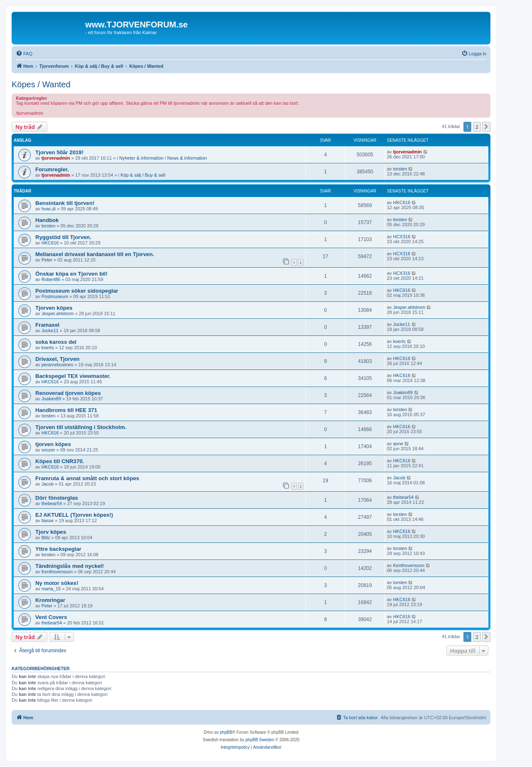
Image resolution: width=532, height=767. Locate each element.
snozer (48, 450)
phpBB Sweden (260, 740)
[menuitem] (24, 54)
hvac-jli (49, 209)
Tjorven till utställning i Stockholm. (81, 427)
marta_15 (51, 589)
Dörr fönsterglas (57, 498)
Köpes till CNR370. (60, 461)
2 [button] (477, 127)
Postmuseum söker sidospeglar (77, 291)
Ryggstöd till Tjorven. (63, 237)
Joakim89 (51, 399)
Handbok (47, 220)
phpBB (226, 732)
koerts (48, 348)
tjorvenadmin (56, 158)
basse (48, 520)
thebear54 (52, 503)
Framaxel (47, 325)
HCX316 (402, 237)
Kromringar (50, 600)
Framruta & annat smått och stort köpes (87, 478)
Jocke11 (50, 330)
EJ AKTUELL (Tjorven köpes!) (74, 515)
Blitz (46, 538)
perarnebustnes (57, 365)
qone (398, 444)
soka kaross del (56, 342)
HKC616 (402, 202)
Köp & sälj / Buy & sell (143, 175)
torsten (400, 169)
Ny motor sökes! (57, 583)
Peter (47, 260)
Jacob (48, 484)
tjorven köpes (53, 444)
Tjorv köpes (51, 532)
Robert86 (51, 279)
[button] (486, 127)
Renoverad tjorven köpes (68, 393)
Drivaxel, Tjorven (57, 359)
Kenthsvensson (57, 572)
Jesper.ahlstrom (58, 313)
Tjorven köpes (54, 308)
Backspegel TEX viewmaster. (73, 376)
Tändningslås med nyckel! (70, 566)
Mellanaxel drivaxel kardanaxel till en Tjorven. (95, 254)
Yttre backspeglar (58, 549)
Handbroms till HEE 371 (66, 410)
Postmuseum (55, 296)
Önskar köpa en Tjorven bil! (71, 274)
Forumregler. (52, 169)
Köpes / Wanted (41, 84)
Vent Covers (51, 617)
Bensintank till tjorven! (65, 203)
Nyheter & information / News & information (163, 158)
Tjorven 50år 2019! (59, 152)
